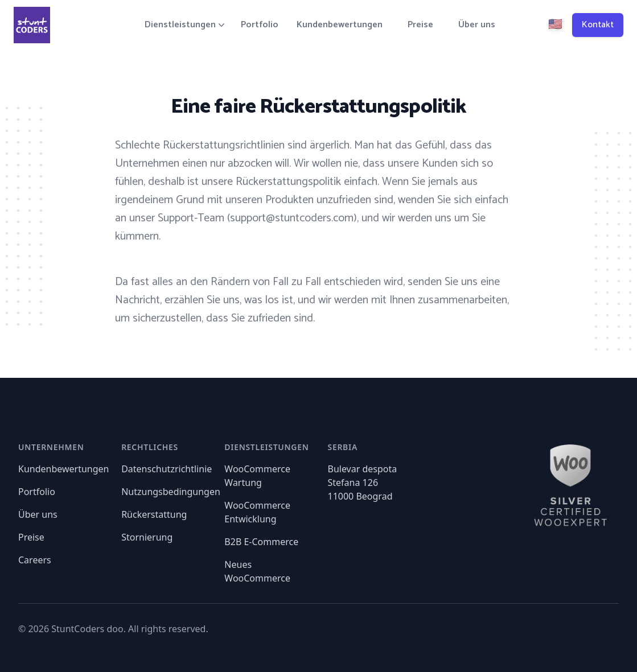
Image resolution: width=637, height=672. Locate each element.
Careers (35, 560)
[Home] (32, 25)
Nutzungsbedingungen (171, 492)
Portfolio (260, 25)
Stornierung (147, 537)
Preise (420, 25)
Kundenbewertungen (340, 25)
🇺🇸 (555, 25)
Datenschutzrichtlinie (167, 469)
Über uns (477, 25)
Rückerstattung (154, 514)
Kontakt (598, 25)
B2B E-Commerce (261, 542)
